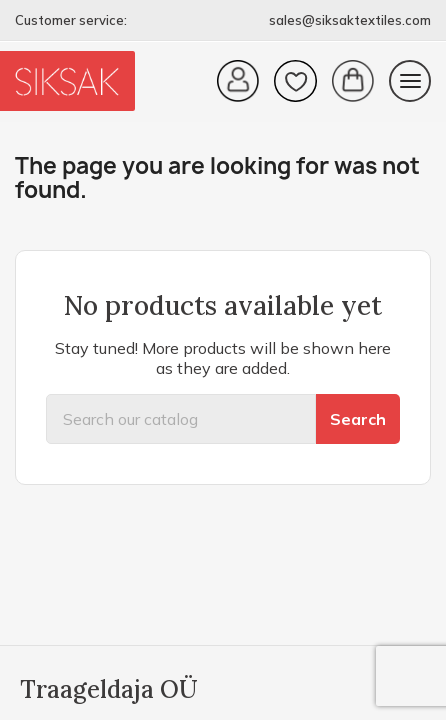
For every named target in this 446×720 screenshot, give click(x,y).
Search (358, 419)
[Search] (181, 419)
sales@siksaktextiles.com (350, 20)
